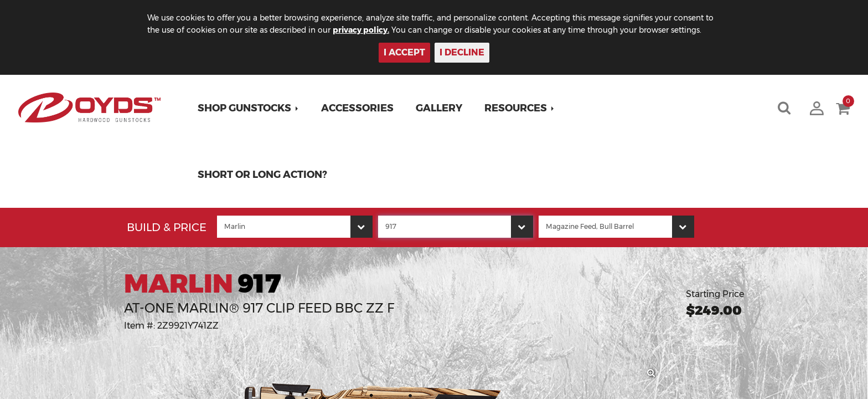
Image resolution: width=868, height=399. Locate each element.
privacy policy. (374, 30)
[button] (249, 108)
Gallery (440, 108)
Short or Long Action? (263, 175)
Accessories (358, 108)
